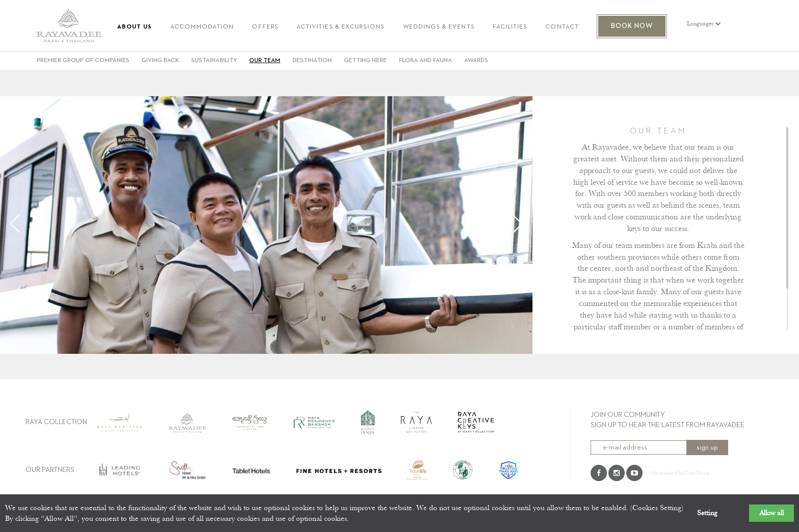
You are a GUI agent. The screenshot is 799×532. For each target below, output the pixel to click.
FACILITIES (510, 27)
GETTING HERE (365, 61)
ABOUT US (135, 27)
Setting (707, 513)
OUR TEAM (265, 61)
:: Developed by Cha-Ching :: (681, 473)
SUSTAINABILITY (214, 61)
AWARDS (476, 61)
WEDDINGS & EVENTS (439, 27)
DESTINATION (312, 61)
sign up (707, 447)
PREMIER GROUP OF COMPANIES (83, 61)
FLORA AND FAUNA (425, 61)
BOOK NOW (632, 26)
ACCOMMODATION (202, 27)
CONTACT (562, 27)
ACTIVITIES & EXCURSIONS (341, 27)
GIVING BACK (160, 61)
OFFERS (265, 27)
